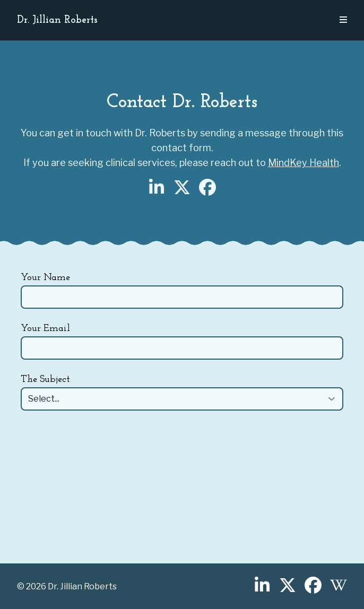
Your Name (45, 278)
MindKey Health (304, 163)
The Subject (45, 380)
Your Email (45, 329)
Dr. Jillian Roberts (57, 20)
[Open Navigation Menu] (343, 20)
